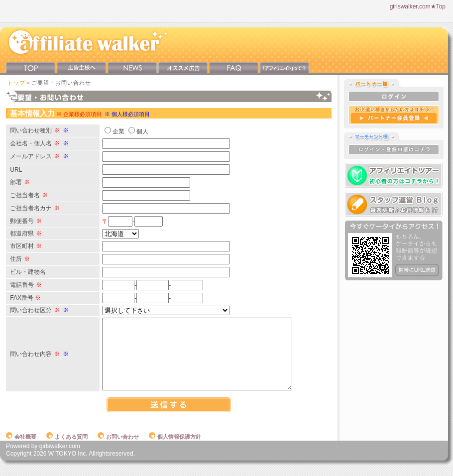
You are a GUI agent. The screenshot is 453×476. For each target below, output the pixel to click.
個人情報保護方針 (175, 447)
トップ (16, 83)
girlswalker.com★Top (418, 6)
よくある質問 (67, 447)
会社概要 (21, 447)
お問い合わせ (118, 447)
